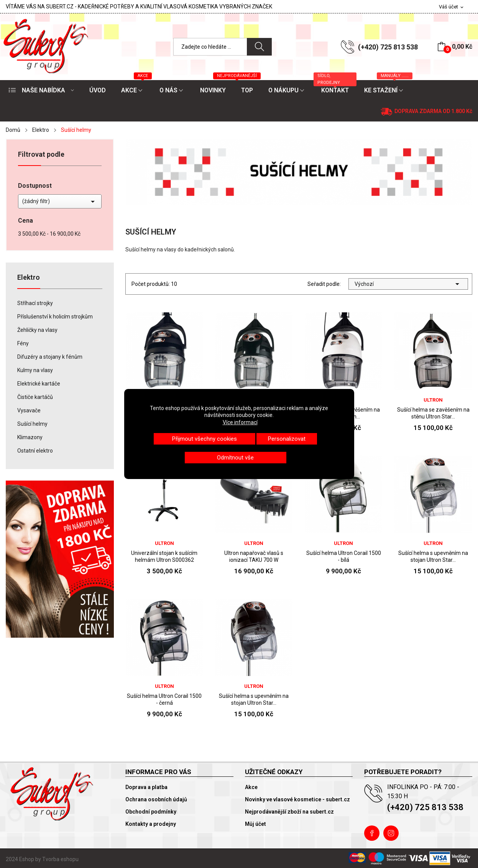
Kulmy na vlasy (35, 370)
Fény (23, 343)
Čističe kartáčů (35, 397)
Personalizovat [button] (287, 439)
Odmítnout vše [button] (235, 458)
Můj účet (255, 824)
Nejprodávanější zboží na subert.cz (289, 812)
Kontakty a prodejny (151, 824)
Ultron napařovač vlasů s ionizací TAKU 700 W (254, 556)
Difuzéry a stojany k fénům (50, 357)
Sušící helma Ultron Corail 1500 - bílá (344, 556)
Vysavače (29, 410)
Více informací (240, 422)
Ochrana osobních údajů (156, 799)
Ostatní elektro (35, 451)
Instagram (391, 833)
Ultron (433, 400)
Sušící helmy (32, 424)
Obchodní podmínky (151, 812)
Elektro (29, 278)
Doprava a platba (146, 787)
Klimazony (30, 437)
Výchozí (408, 284)
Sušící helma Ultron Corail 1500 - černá (164, 699)
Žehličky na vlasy (37, 330)
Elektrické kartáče (39, 384)
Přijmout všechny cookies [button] (205, 439)
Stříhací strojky (35, 303)
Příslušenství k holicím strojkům (55, 317)
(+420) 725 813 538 (388, 47)
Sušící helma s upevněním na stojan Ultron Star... (433, 556)
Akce (251, 787)
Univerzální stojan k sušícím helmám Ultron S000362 (164, 556)
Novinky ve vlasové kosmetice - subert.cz (297, 799)
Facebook (372, 833)
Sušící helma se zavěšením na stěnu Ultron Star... (433, 413)
